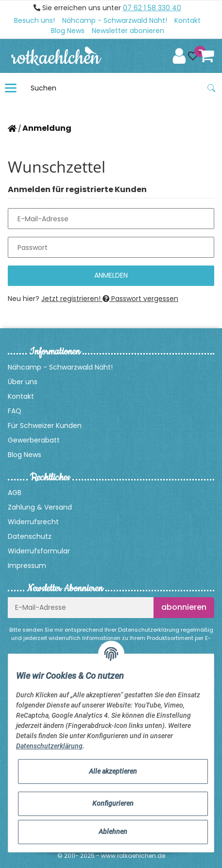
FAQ (15, 411)
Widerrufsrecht (33, 522)
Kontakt (188, 20)
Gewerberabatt (34, 440)
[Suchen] (113, 88)
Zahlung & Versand (40, 507)
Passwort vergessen (140, 299)
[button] (193, 56)
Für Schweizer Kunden (45, 425)
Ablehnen (113, 832)
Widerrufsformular (39, 551)
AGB (15, 493)
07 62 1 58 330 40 (152, 8)
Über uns (23, 382)
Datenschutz (30, 536)
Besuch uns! (34, 20)
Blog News (68, 31)
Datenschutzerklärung (149, 630)
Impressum (27, 566)
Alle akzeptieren (113, 771)
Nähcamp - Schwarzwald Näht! (115, 20)
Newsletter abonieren (128, 31)
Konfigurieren (113, 803)
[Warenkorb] (206, 56)
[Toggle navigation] (11, 88)
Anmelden (111, 275)
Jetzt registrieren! (72, 299)
